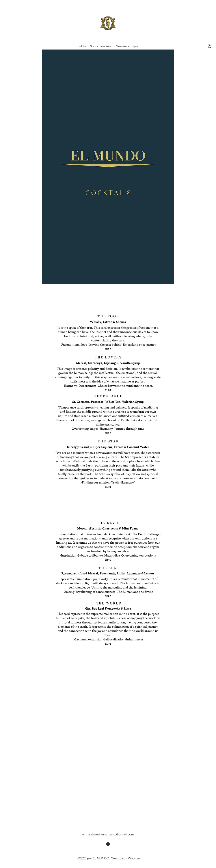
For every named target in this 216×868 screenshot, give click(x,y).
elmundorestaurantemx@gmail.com (108, 834)
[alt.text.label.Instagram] (209, 46)
